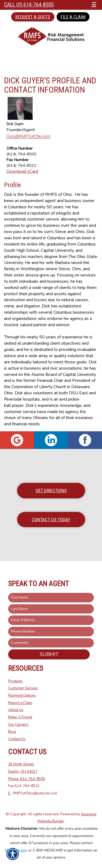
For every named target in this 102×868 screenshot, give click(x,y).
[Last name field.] (51, 609)
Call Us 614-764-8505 (29, 5)
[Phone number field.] (51, 632)
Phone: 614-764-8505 (27, 779)
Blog (12, 732)
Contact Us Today (51, 520)
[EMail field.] (51, 620)
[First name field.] (51, 598)
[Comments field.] (51, 643)
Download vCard (22, 171)
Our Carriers (18, 725)
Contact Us (17, 739)
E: (10, 793)
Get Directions (51, 490)
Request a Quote (33, 17)
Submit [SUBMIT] (49, 654)
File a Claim (73, 17)
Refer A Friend (20, 717)
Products (15, 681)
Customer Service (23, 688)
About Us (16, 710)
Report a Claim (20, 703)
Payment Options (22, 696)
